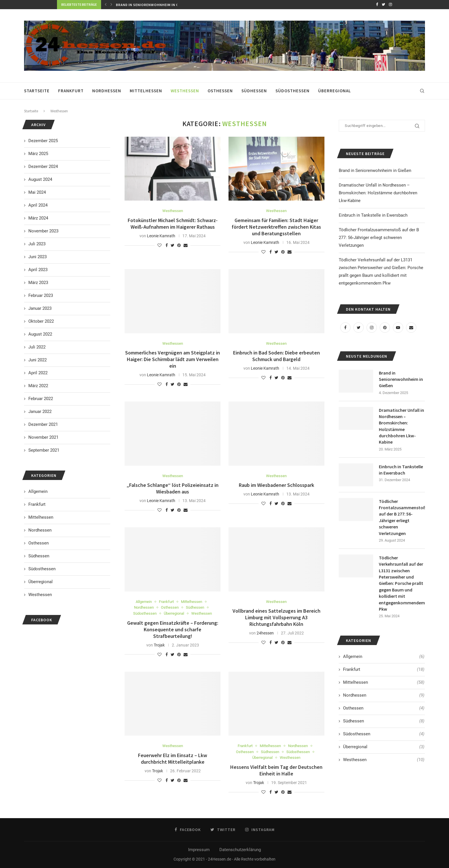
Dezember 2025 (43, 141)
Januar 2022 (40, 412)
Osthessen (220, 91)
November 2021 (43, 437)
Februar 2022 (41, 399)
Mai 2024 (37, 192)
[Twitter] (383, 5)
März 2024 (38, 218)
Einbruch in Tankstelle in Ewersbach (373, 215)
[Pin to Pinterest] (179, 245)
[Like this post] (159, 245)
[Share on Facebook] (167, 245)
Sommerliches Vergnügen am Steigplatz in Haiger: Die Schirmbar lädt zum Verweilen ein (173, 359)
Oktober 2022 (41, 321)
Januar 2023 (40, 308)
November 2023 (43, 231)
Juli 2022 (37, 347)
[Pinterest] (385, 328)
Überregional (335, 91)
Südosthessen (293, 91)
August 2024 (40, 179)
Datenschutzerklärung (240, 850)
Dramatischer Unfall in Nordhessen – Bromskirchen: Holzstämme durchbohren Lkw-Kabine (378, 193)
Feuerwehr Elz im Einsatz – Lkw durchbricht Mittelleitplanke (173, 759)
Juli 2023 (37, 244)
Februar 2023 (41, 295)
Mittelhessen (146, 91)
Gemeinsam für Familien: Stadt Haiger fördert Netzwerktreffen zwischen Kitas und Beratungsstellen (276, 227)
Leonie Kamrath (161, 236)
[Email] (411, 328)
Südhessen (254, 91)
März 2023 (38, 283)
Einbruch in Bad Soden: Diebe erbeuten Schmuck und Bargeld (276, 356)
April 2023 (38, 270)
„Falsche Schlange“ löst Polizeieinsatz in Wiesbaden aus (173, 488)
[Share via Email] (186, 245)
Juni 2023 (38, 257)
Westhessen (185, 91)
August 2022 (40, 334)
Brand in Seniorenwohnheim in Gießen (153, 5)
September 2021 (44, 450)
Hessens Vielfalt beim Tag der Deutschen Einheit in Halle (276, 770)
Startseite (37, 91)
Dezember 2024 (43, 166)
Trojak (159, 645)
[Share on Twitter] (173, 245)
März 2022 (38, 386)
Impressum (199, 850)
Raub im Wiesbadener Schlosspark (276, 485)
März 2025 (38, 154)
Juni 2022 (38, 360)
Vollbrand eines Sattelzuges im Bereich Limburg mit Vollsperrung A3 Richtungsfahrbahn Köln (276, 617)
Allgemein (144, 602)
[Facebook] (377, 5)
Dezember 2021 (43, 424)
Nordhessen (107, 91)
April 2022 (38, 373)
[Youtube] (398, 328)
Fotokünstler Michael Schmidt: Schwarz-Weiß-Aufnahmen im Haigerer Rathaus (173, 224)
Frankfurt (71, 91)
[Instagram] (390, 5)
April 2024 (38, 205)
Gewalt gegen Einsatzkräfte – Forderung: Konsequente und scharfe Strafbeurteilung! (173, 629)
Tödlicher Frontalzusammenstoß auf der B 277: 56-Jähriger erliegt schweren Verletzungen (379, 238)
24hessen (265, 633)
